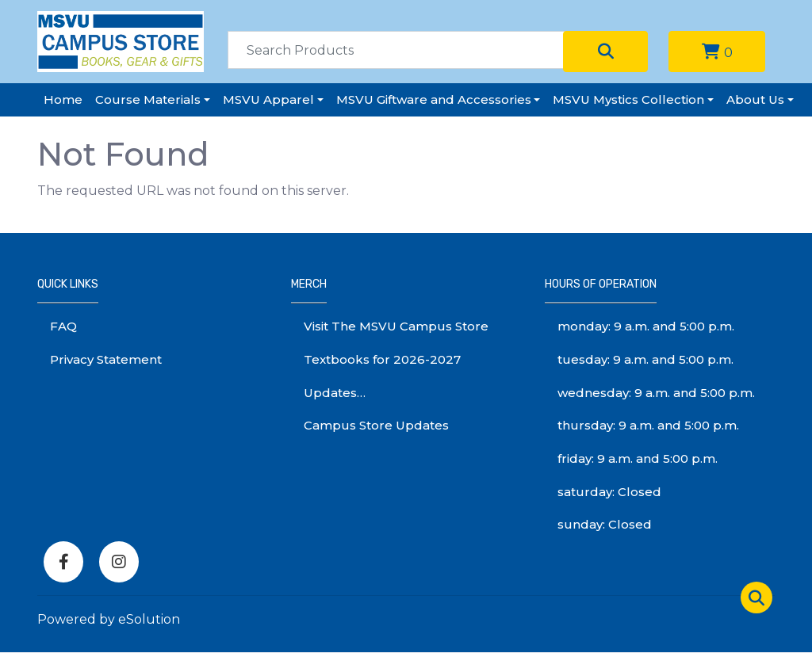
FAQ (63, 326)
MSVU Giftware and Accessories (434, 99)
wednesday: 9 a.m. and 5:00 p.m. (656, 393)
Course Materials (148, 99)
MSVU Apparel (268, 99)
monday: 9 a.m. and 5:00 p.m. (646, 326)
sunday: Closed (605, 524)
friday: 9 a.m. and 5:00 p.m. (638, 458)
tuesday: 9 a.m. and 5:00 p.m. (645, 359)
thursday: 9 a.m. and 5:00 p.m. (648, 425)
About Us (755, 99)
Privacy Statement (106, 359)
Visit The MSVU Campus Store (396, 326)
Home (63, 99)
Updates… (335, 393)
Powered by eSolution (109, 619)
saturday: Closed (609, 492)
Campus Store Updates (376, 425)
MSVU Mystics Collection (628, 99)
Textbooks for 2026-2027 (382, 359)
